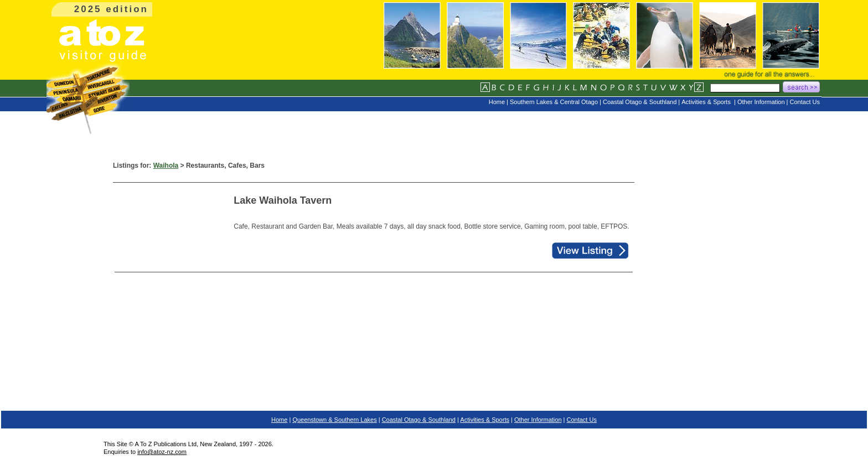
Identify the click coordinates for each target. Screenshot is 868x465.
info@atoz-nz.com (162, 452)
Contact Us (582, 420)
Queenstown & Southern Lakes (334, 420)
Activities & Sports (485, 420)
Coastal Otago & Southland (419, 420)
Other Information (538, 420)
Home (279, 420)
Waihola (166, 166)
